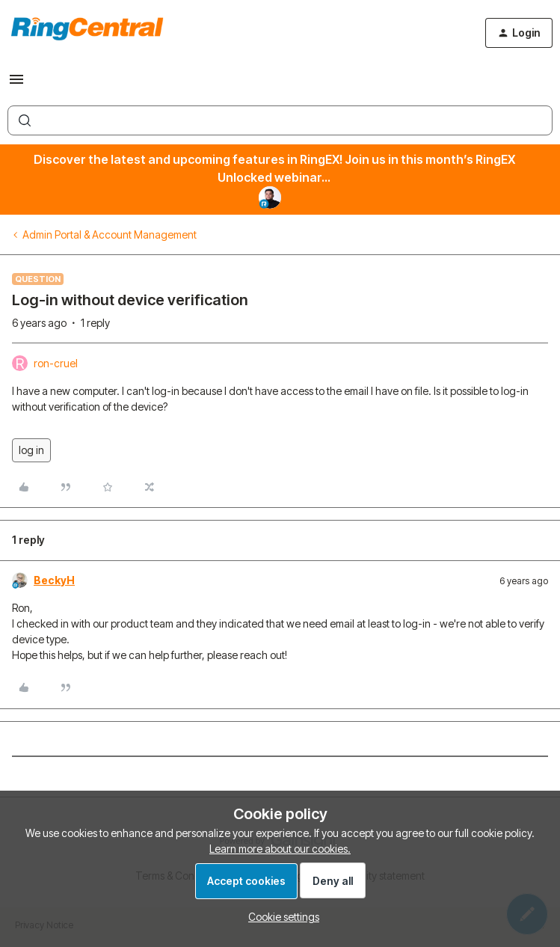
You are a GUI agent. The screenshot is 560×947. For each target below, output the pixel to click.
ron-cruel (56, 363)
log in (31, 450)
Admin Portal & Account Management (110, 235)
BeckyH (54, 580)
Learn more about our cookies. (280, 849)
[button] (16, 84)
